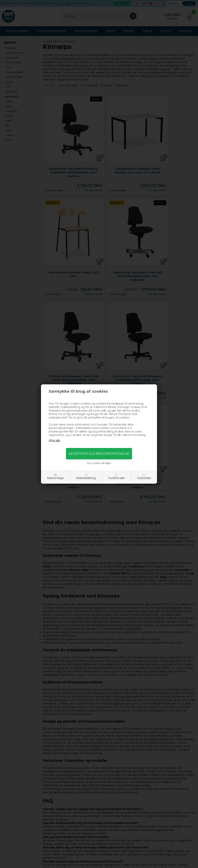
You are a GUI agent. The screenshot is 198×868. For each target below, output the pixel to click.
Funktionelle (116, 478)
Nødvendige (55, 478)
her (71, 431)
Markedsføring (86, 478)
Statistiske (144, 478)
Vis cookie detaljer (99, 463)
